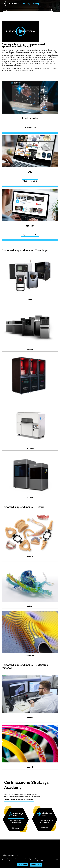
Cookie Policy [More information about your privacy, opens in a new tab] (41, 861)
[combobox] (28, 10)
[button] (20, 31)
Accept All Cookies (36, 865)
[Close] (57, 859)
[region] (30, 862)
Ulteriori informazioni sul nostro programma (19, 800)
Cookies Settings (22, 865)
